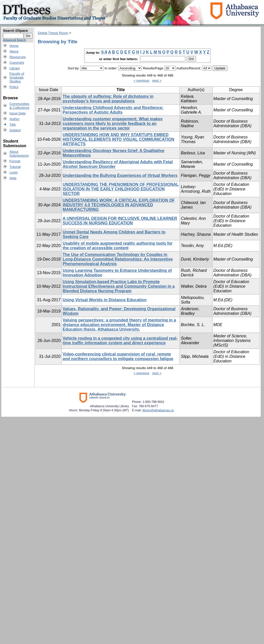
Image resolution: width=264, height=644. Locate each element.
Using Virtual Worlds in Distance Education (105, 300)
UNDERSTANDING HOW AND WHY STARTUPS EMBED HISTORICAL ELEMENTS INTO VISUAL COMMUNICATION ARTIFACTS (118, 139)
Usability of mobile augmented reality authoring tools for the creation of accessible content (118, 246)
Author (14, 119)
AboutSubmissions (19, 154)
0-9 (104, 52)
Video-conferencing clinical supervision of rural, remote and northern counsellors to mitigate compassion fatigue (118, 356)
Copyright (17, 63)
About (14, 51)
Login (14, 172)
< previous (141, 80)
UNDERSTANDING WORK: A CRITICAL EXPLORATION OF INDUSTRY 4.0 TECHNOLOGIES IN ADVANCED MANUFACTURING (119, 205)
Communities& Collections (19, 106)
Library (15, 68)
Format (15, 161)
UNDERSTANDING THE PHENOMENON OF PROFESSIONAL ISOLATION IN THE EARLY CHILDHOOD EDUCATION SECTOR (121, 189)
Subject (15, 130)
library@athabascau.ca (158, 410)
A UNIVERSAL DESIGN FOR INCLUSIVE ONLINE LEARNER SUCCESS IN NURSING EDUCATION (120, 221)
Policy (14, 87)
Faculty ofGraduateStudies (17, 77)
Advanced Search (14, 40)
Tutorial (15, 167)
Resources (18, 57)
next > (157, 80)
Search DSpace (15, 31)
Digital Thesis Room (53, 33)
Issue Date (18, 113)
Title (13, 125)
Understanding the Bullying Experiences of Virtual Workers (120, 175)
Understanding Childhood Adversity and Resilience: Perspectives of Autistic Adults (113, 110)
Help (13, 178)
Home (14, 46)
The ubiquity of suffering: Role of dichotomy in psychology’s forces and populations (108, 99)
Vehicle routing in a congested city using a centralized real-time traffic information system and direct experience (120, 341)
